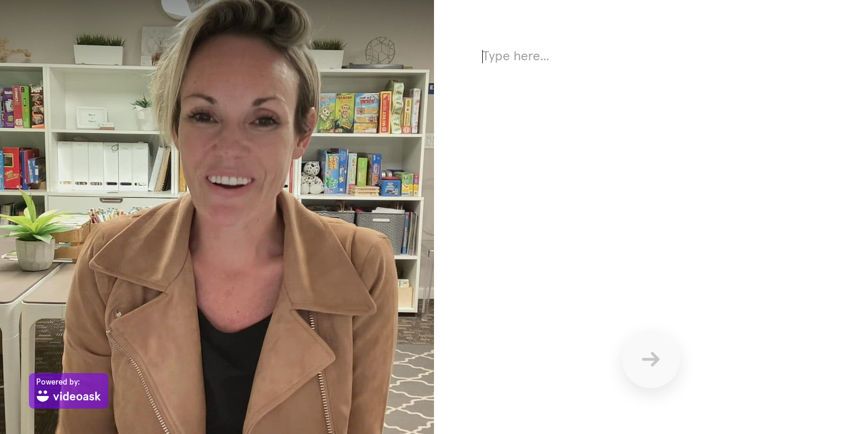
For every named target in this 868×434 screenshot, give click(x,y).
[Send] (651, 359)
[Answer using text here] (651, 163)
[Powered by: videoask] (69, 391)
